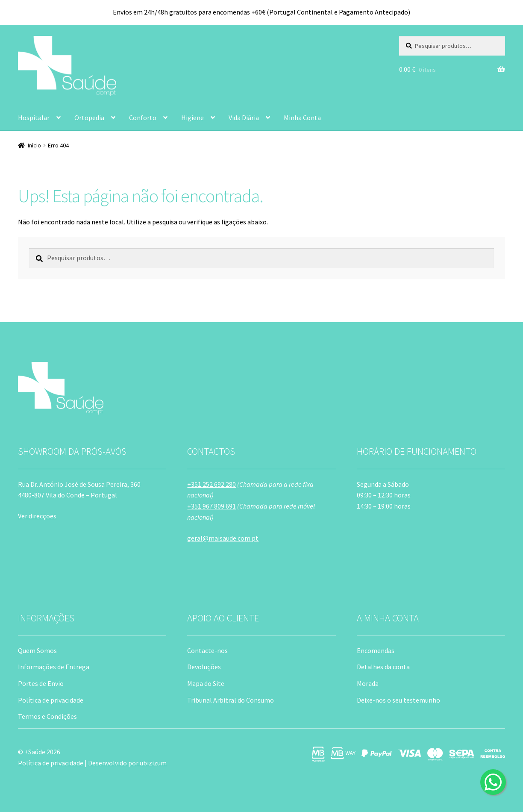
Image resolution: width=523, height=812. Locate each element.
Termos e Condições (47, 716)
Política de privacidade (51, 700)
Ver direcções (37, 516)
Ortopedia (89, 118)
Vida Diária (244, 118)
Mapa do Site (206, 683)
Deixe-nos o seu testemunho (398, 700)
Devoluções (204, 667)
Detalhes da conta (383, 667)
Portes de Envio (41, 683)
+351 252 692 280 (212, 484)
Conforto (143, 118)
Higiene (192, 118)
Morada (368, 683)
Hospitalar (34, 118)
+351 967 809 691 (212, 506)
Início (34, 145)
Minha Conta (302, 118)
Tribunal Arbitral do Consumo (231, 700)
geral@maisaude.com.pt (223, 538)
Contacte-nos (207, 650)
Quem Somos (37, 650)
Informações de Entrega (54, 667)
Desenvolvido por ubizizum (127, 763)
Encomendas (376, 650)
